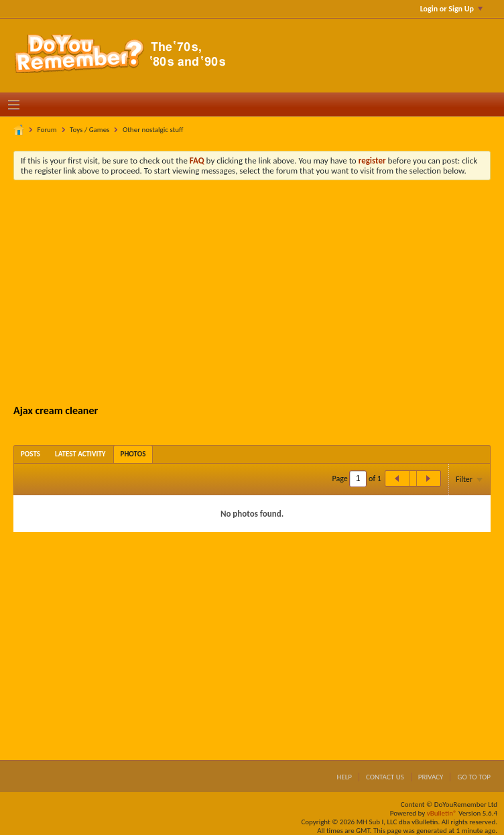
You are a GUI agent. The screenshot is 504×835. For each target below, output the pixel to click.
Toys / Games (89, 130)
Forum (47, 130)
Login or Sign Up (451, 9)
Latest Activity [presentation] (80, 454)
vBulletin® (442, 813)
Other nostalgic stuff (153, 130)
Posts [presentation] (30, 454)
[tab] (30, 454)
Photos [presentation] (133, 454)
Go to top (474, 777)
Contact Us (385, 777)
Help (344, 777)
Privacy (431, 777)
